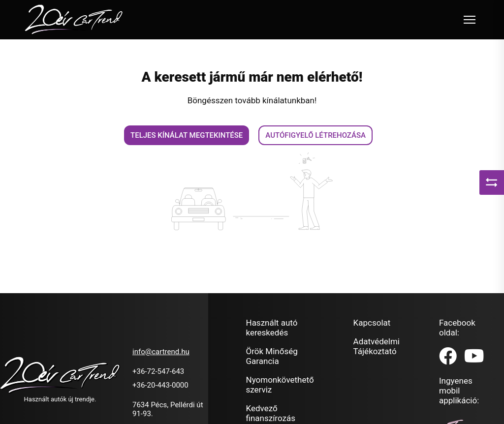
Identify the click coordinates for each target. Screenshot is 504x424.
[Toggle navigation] (470, 20)
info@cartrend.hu (161, 352)
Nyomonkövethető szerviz (280, 385)
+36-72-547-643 (158, 371)
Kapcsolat (372, 323)
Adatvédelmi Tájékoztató (377, 346)
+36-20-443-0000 (160, 385)
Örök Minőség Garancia (272, 356)
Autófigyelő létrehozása (315, 135)
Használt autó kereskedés (272, 328)
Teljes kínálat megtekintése (187, 135)
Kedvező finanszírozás (271, 413)
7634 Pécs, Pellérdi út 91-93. (168, 409)
